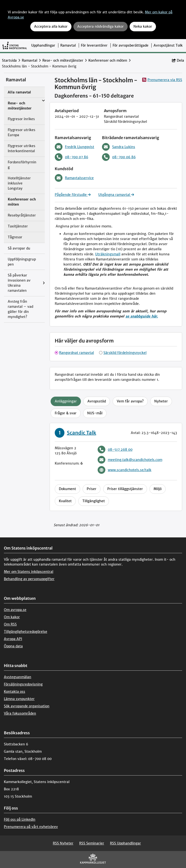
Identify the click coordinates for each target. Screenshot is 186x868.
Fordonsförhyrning (22, 165)
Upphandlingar (43, 45)
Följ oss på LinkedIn (20, 819)
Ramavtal (68, 45)
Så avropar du (19, 248)
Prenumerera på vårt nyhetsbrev (31, 827)
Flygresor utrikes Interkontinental (22, 148)
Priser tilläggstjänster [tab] (125, 489)
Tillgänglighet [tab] (94, 501)
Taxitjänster (18, 226)
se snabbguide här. (142, 316)
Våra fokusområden (20, 713)
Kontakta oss (15, 692)
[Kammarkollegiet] (93, 860)
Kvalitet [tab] (65, 501)
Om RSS (10, 624)
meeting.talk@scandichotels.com (130, 460)
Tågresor (15, 237)
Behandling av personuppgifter (29, 579)
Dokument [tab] (67, 489)
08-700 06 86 (119, 157)
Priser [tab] (92, 489)
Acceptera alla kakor (51, 26)
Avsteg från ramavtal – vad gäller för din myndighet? (20, 309)
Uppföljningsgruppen (22, 262)
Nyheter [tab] (161, 401)
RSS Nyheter (63, 843)
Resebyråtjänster (22, 215)
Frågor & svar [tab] (66, 413)
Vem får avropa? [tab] (130, 401)
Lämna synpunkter (19, 699)
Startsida (9, 60)
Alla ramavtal (19, 92)
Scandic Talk (81, 433)
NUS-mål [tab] (95, 413)
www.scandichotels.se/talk (124, 470)
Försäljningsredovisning (23, 684)
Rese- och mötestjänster (63, 60)
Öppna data (13, 646)
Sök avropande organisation (27, 706)
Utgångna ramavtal (116, 195)
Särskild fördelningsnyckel (125, 353)
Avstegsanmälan (18, 677)
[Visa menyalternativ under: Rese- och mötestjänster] (43, 101)
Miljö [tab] (158, 489)
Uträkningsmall (108, 254)
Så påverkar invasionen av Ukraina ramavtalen (19, 283)
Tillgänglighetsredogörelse (26, 632)
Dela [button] (178, 60)
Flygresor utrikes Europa (22, 132)
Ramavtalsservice (74, 178)
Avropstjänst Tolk (168, 45)
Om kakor (12, 617)
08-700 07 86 (71, 157)
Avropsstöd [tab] (97, 401)
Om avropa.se (15, 610)
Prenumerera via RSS (162, 80)
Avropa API (13, 639)
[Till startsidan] (15, 45)
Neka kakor (143, 26)
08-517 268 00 (115, 450)
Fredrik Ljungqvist (74, 147)
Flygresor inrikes (21, 119)
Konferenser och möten (108, 60)
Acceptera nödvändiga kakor (101, 26)
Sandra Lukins (119, 147)
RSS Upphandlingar (125, 843)
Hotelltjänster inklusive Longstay (19, 183)
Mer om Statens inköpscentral (29, 572)
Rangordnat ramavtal (77, 353)
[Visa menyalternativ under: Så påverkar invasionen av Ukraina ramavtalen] (44, 283)
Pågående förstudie (73, 195)
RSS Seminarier (92, 843)
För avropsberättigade (131, 45)
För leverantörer (94, 45)
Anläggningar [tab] (66, 401)
